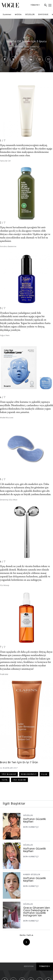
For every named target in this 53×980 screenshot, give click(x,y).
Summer (7, 15)
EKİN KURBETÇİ (32, 47)
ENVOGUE (43, 15)
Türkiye (45, 966)
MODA (18, 15)
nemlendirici (29, 774)
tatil (5, 780)
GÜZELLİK (30, 15)
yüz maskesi (9, 774)
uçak (44, 774)
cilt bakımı (19, 780)
